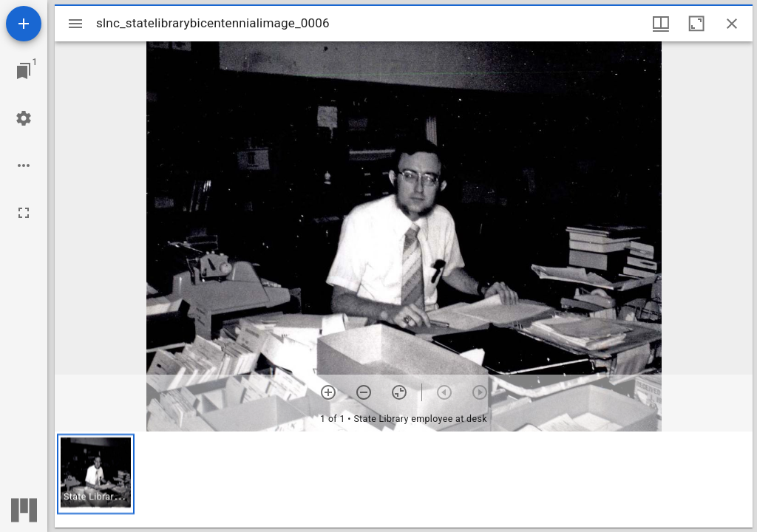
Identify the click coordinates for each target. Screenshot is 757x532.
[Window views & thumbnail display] (661, 24)
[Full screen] (24, 213)
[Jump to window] (24, 71)
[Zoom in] (328, 392)
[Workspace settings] (24, 118)
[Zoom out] (364, 392)
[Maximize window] (696, 24)
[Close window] (732, 24)
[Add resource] (24, 24)
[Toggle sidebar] (75, 24)
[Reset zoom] (399, 392)
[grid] (404, 480)
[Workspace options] (24, 166)
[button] (96, 474)
